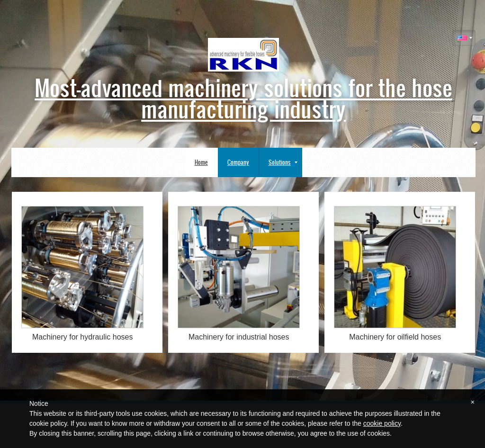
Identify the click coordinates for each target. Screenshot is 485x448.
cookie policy (382, 423)
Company (238, 162)
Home (201, 162)
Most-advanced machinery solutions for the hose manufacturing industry (243, 98)
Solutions (283, 162)
